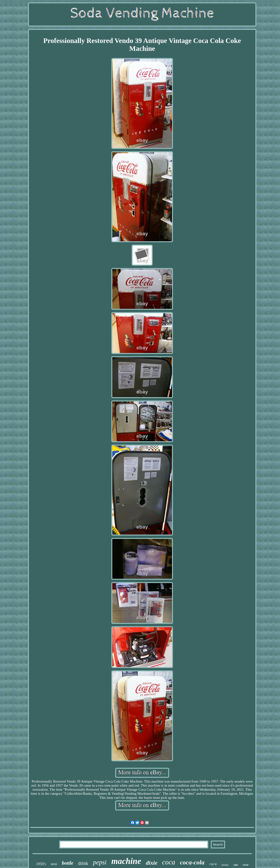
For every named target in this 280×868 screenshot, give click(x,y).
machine (126, 861)
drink (83, 863)
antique (225, 865)
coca (169, 862)
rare (213, 864)
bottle (68, 863)
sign (236, 865)
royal (245, 865)
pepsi (100, 862)
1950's (41, 864)
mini (54, 864)
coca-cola (192, 862)
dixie (152, 863)
